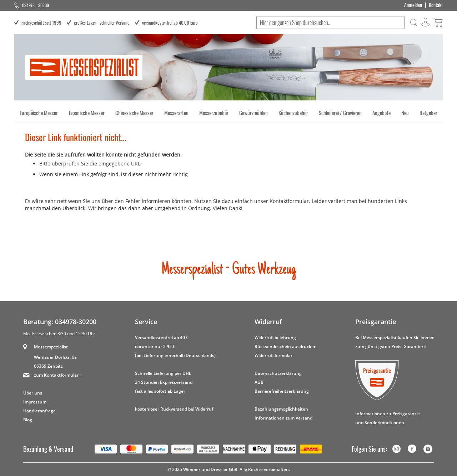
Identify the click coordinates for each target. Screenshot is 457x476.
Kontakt (436, 5)
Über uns (33, 393)
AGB (259, 382)
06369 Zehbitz (48, 366)
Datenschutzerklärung (278, 373)
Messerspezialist (51, 347)
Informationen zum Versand (283, 418)
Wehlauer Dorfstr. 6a (55, 357)
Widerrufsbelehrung (275, 338)
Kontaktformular (289, 201)
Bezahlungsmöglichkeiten (281, 409)
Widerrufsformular (273, 355)
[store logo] (84, 67)
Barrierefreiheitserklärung (282, 391)
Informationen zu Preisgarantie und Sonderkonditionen (388, 418)
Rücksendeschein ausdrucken (286, 346)
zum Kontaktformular (56, 375)
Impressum (35, 402)
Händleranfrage (39, 411)
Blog (28, 420)
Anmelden (413, 5)
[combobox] (330, 23)
